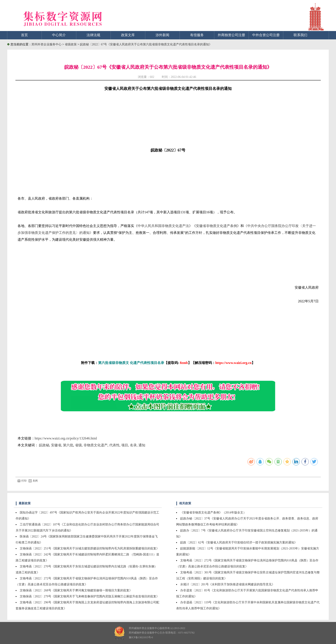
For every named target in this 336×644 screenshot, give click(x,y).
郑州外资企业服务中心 (46, 44)
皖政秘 (44, 445)
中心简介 (59, 35)
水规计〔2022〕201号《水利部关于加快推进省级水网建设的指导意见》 (227, 584)
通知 (142, 445)
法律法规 (93, 35)
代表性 (114, 445)
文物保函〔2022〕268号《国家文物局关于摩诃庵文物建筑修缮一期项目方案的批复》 (76, 590)
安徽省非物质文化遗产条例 (216, 226)
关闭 (33, 481)
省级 (78, 445)
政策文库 (128, 35)
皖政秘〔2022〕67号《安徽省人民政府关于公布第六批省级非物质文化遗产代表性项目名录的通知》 (146, 44)
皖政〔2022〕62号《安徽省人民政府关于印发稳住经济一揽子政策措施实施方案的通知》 (239, 542)
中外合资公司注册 (266, 35)
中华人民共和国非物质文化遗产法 (163, 226)
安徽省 (56, 445)
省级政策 (71, 44)
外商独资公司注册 (231, 35)
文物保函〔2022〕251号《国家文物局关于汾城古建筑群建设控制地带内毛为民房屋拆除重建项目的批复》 (89, 548)
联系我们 (300, 35)
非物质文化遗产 (96, 445)
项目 (125, 445)
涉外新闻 (162, 35)
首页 (24, 35)
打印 (22, 481)
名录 (133, 445)
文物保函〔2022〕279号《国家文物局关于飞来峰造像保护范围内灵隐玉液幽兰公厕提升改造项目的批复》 (89, 596)
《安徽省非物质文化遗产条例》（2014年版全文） (213, 513)
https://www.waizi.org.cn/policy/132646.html (66, 438)
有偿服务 (197, 35)
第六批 (68, 445)
